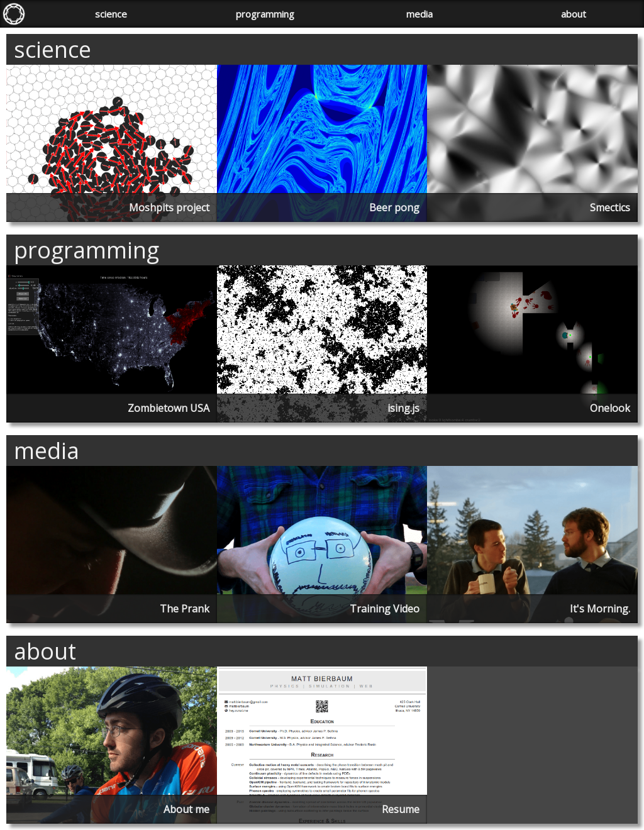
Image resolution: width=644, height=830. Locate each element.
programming (265, 14)
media (419, 14)
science (111, 14)
